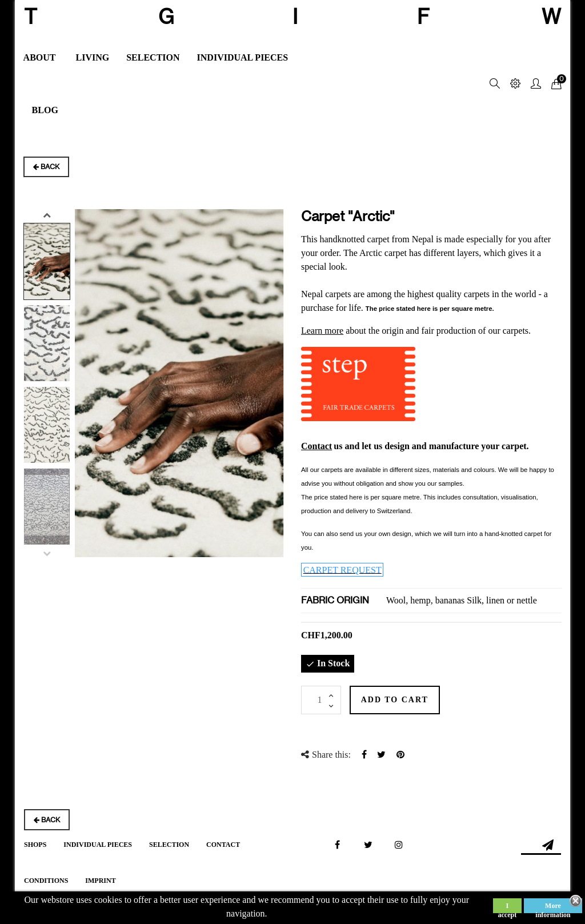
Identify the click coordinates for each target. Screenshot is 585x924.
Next (47, 215)
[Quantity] (321, 700)
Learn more (322, 331)
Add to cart (407, 700)
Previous (47, 553)
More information (553, 907)
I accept (508, 907)
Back (46, 167)
